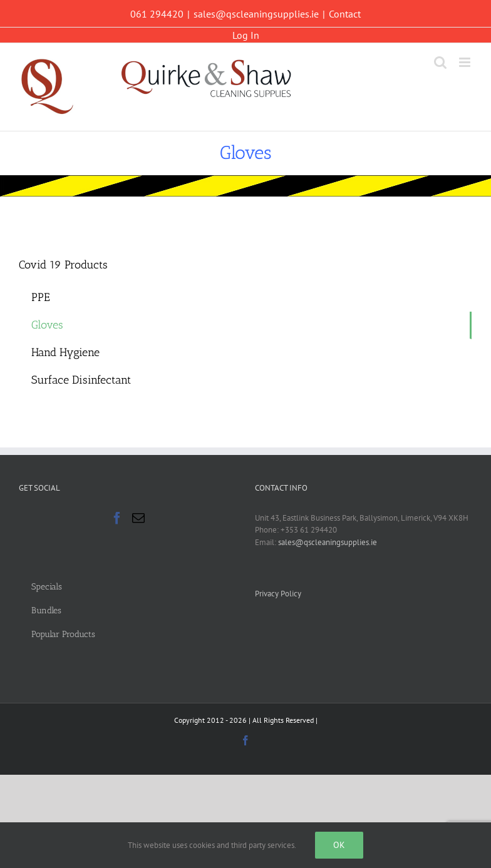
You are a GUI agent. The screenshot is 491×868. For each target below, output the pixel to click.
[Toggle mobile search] (440, 62)
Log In (246, 35)
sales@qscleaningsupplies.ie (256, 14)
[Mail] (138, 518)
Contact (345, 14)
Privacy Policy (278, 594)
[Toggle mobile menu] (466, 62)
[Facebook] (117, 518)
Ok (339, 845)
